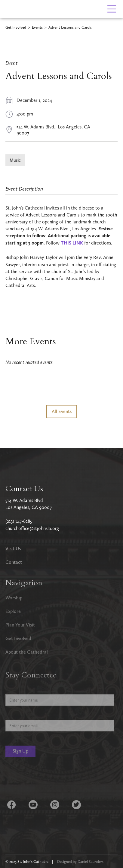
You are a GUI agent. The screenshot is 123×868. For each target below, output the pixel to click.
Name (11, 690)
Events (37, 28)
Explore (13, 611)
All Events (62, 411)
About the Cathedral (27, 652)
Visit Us (13, 549)
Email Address (19, 715)
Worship (14, 598)
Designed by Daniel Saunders (80, 862)
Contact (14, 562)
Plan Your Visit (20, 625)
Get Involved (16, 28)
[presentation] (51, 779)
